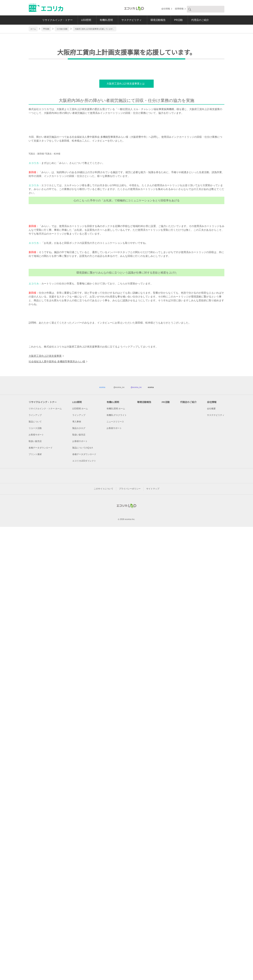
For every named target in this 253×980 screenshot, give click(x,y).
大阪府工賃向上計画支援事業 (45, 795)
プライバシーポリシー (130, 939)
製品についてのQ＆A (82, 889)
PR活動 (180, 20)
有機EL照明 (105, 20)
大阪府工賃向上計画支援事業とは (125, 165)
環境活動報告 (159, 20)
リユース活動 (35, 869)
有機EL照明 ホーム (116, 850)
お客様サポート (36, 876)
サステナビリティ (131, 20)
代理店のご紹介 (203, 20)
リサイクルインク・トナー (53, 20)
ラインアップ (35, 856)
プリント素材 (35, 895)
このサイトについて (103, 939)
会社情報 (166, 9)
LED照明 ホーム (80, 850)
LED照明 (83, 20)
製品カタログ (79, 869)
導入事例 (77, 863)
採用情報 (179, 9)
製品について (35, 863)
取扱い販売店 (35, 882)
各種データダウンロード (41, 889)
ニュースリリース (115, 863)
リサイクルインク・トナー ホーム (45, 850)
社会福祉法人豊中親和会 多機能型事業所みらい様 (57, 801)
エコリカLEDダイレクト (84, 902)
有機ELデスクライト (117, 856)
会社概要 (211, 850)
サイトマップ (153, 939)
